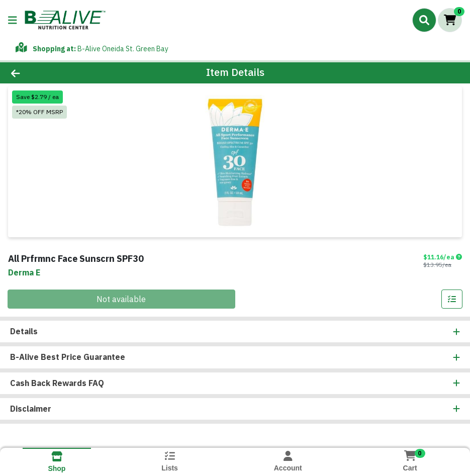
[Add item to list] (452, 299)
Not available (121, 299)
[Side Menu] (13, 20)
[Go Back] (65, 73)
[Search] (424, 20)
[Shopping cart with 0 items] (450, 20)
